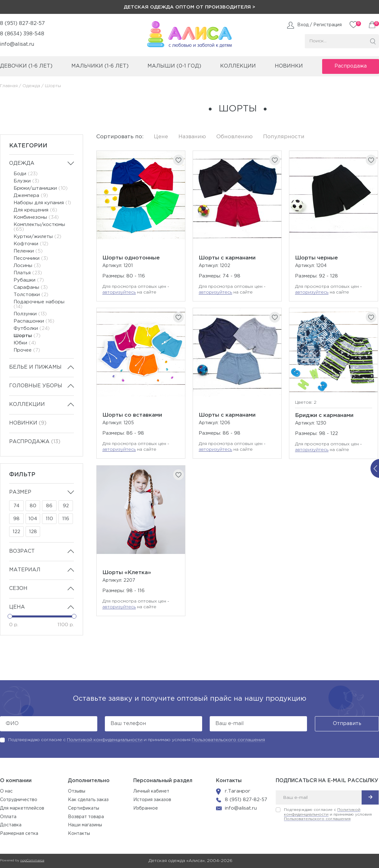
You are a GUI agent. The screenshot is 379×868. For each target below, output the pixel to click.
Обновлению (235, 137)
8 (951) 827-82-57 (22, 24)
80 (33, 506)
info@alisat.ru (17, 44)
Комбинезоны (36, 217)
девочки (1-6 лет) (26, 66)
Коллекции (27, 404)
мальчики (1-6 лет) (100, 66)
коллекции (238, 66)
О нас (6, 791)
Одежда (31, 86)
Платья (28, 273)
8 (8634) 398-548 (22, 34)
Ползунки (30, 314)
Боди (26, 174)
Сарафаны (31, 287)
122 (16, 532)
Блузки (26, 181)
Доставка (11, 825)
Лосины (27, 266)
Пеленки (28, 251)
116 (66, 519)
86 (49, 506)
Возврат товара (86, 817)
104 (33, 519)
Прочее (27, 350)
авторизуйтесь (119, 292)
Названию (192, 137)
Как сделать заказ (88, 800)
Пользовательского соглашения (228, 740)
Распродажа (351, 66)
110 (49, 519)
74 (17, 506)
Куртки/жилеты (37, 237)
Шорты (27, 336)
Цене (161, 137)
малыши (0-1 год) (174, 66)
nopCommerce (32, 861)
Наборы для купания (42, 203)
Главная (9, 86)
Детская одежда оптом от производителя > (189, 7)
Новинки (289, 66)
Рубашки (29, 280)
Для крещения (35, 210)
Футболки (32, 328)
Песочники (31, 258)
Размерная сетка (19, 834)
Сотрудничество (19, 800)
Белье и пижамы (35, 367)
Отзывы (77, 791)
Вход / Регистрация (319, 25)
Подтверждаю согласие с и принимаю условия (137, 740)
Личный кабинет (151, 791)
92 (66, 506)
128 (33, 532)
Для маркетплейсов (22, 808)
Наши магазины (85, 825)
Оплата (8, 817)
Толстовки (31, 295)
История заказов (152, 800)
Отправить (347, 724)
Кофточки (31, 244)
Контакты (79, 834)
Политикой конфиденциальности (105, 740)
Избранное (146, 808)
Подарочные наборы (39, 304)
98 (16, 519)
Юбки (25, 343)
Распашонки (34, 321)
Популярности (284, 137)
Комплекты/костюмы (39, 227)
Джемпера (31, 196)
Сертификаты (84, 808)
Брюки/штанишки (41, 188)
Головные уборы (36, 386)
